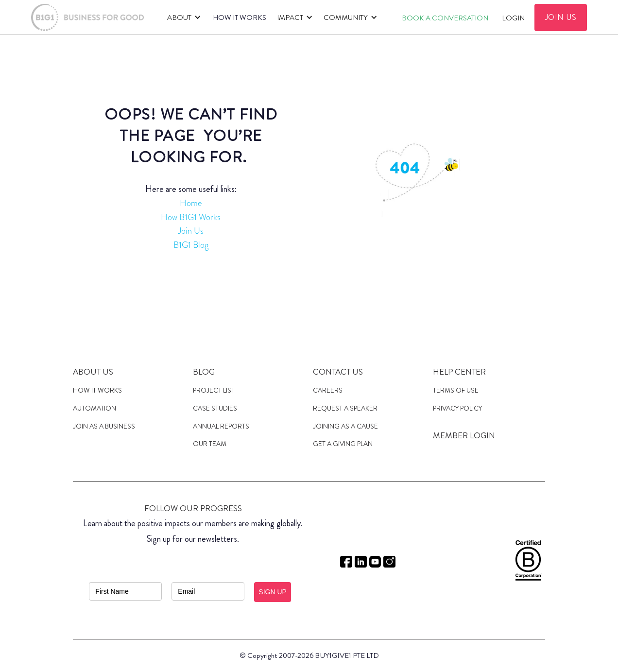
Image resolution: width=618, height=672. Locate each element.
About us (93, 372)
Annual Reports (221, 426)
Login (513, 18)
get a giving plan (343, 444)
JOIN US (561, 17)
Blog (204, 372)
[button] (182, 17)
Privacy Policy (457, 408)
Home (191, 203)
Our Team (210, 444)
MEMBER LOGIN (464, 435)
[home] (87, 17)
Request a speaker (345, 408)
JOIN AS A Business (104, 426)
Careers (328, 390)
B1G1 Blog (191, 245)
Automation (94, 408)
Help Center (459, 372)
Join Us (191, 231)
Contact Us (338, 372)
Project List (214, 390)
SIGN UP (273, 592)
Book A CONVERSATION (445, 18)
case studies (215, 408)
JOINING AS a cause (345, 426)
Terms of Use (456, 390)
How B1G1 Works (191, 217)
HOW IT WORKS (240, 17)
